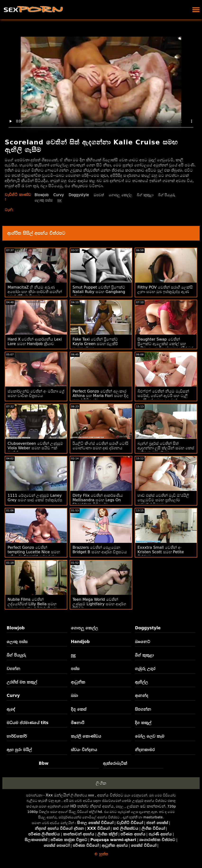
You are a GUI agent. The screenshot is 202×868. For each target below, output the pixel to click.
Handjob (80, 642)
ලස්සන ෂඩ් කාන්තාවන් (146, 806)
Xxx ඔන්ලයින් (58, 795)
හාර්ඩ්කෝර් (17, 736)
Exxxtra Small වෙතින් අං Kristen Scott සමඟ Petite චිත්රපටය (161, 552)
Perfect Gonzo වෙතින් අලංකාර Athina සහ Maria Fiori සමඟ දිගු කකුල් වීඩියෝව (100, 396)
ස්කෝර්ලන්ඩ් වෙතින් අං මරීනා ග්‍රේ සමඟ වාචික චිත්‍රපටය (36, 393)
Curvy (59, 195)
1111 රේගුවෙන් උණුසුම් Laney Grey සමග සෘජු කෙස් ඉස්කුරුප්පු (35, 498)
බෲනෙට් (142, 642)
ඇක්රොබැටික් (115, 763)
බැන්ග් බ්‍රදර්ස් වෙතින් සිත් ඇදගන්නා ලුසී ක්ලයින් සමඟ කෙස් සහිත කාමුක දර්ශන (166, 448)
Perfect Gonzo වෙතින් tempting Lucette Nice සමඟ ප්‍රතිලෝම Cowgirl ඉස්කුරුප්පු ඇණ (34, 554)
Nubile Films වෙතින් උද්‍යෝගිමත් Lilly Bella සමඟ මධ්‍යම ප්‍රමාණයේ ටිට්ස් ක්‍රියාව (32, 604)
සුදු (60, 200)
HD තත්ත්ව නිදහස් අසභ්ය (92, 806)
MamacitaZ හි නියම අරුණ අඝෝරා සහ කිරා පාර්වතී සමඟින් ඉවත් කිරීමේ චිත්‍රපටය (35, 292)
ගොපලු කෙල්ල (123, 195)
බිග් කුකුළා (149, 195)
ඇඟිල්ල (141, 682)
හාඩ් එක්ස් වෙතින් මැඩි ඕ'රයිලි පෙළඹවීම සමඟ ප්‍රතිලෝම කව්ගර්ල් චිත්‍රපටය (163, 500)
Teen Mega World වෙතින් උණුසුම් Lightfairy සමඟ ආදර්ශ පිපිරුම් (99, 604)
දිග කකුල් (143, 723)
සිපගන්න (143, 709)
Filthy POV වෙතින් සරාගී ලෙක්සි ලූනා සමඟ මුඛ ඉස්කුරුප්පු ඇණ (165, 289)
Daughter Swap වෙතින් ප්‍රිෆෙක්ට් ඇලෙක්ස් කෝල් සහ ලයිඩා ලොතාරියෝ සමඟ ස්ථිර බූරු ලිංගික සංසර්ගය (166, 346)
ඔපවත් (101, 195)
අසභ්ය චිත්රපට (110, 795)
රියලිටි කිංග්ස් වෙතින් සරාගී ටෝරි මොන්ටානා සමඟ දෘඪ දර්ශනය (100, 446)
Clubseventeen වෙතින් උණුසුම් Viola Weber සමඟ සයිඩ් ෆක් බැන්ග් (35, 448)
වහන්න (13, 669)
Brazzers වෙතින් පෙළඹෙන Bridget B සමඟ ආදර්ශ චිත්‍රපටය (100, 550)
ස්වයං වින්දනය (84, 750)
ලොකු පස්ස (43, 200)
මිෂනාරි (78, 723)
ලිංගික (101, 783)
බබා (74, 695)
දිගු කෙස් (79, 709)
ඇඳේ (11, 709)
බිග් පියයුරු (172, 195)
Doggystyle (80, 195)
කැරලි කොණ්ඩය (86, 736)
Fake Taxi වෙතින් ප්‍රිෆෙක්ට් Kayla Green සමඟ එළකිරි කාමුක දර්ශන (95, 344)
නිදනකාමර (145, 750)
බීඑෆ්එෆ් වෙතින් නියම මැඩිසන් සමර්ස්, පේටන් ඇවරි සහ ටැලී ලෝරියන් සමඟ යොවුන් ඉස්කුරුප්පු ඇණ (163, 398)
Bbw (44, 763)
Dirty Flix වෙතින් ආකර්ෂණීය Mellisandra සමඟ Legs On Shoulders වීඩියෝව (98, 500)
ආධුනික (78, 682)
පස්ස (75, 669)
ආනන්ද (142, 695)
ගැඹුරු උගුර (145, 669)
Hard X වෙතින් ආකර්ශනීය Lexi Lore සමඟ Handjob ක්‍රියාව (35, 341)
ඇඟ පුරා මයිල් (19, 750)
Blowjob (41, 195)
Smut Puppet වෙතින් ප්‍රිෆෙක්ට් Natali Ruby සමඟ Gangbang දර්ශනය (99, 292)
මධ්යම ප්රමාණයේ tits (28, 723)
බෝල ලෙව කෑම (150, 736)
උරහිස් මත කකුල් (22, 682)
